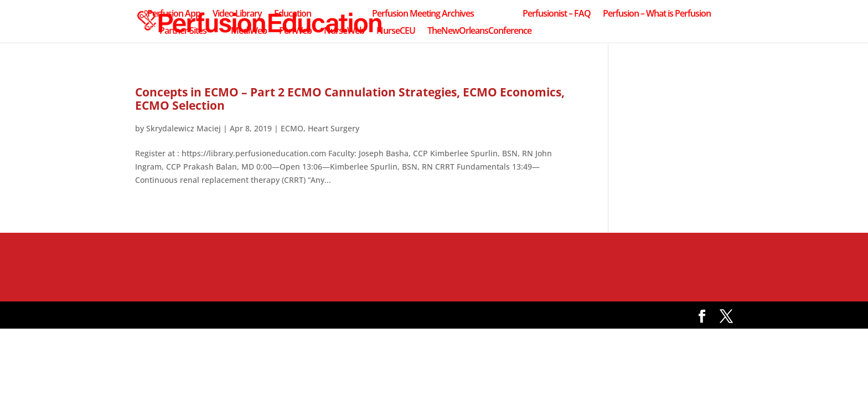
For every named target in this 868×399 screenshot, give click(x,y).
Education (293, 14)
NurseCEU (396, 32)
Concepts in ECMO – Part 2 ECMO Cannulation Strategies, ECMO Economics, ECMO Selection (350, 99)
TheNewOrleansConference (479, 32)
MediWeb (249, 32)
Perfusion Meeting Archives (423, 14)
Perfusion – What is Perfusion (657, 14)
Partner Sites (183, 32)
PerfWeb (295, 32)
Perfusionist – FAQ (557, 14)
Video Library (237, 14)
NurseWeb (344, 32)
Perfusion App (174, 14)
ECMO (292, 128)
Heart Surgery (334, 128)
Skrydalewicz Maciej (184, 128)
